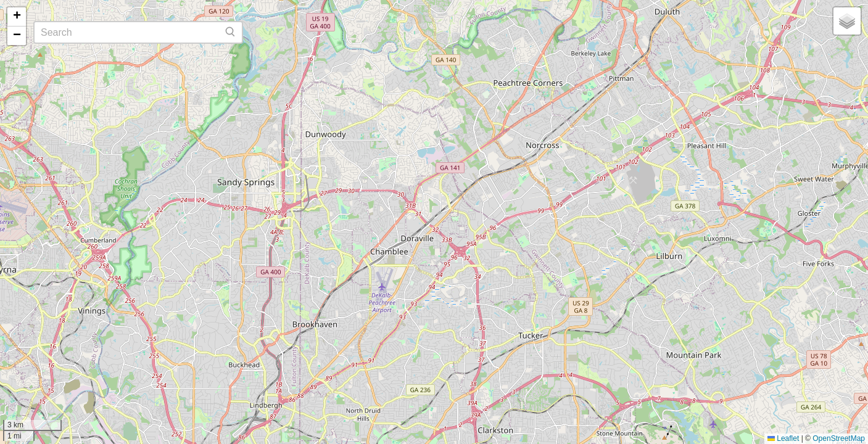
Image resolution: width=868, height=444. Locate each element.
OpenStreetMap (839, 438)
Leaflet (783, 438)
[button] (17, 17)
